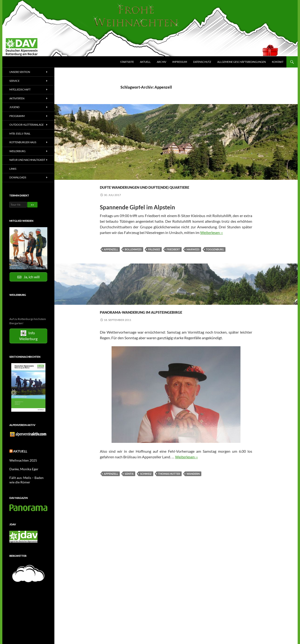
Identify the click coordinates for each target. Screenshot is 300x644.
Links (13, 169)
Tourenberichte (152, 178)
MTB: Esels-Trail (20, 134)
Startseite (127, 62)
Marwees (193, 258)
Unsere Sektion (20, 72)
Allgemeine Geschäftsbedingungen (242, 62)
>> (32, 205)
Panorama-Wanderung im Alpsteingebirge (153, 323)
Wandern (141, 311)
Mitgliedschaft (20, 89)
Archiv (161, 62)
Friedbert (173, 258)
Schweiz (146, 491)
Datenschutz (202, 62)
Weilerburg (17, 151)
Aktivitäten (17, 98)
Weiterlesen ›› (212, 241)
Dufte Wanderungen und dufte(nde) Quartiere (153, 190)
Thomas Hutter (169, 491)
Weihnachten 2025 (21, 459)
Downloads (18, 177)
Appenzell (111, 258)
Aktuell (145, 62)
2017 (103, 178)
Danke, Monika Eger (22, 468)
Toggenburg (215, 258)
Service (14, 81)
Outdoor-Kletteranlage (26, 125)
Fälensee (154, 258)
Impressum (180, 62)
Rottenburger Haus (23, 142)
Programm (17, 116)
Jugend (14, 107)
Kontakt (278, 62)
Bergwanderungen (123, 178)
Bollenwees (133, 258)
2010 (103, 311)
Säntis (129, 491)
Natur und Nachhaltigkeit (27, 160)
